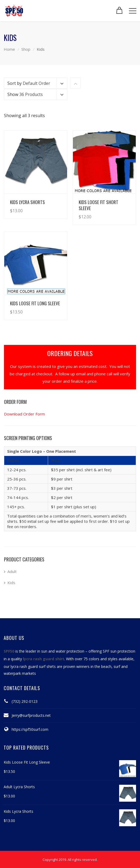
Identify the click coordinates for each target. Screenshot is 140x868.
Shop (26, 49)
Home (9, 49)
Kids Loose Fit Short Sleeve (99, 205)
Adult (12, 571)
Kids (11, 583)
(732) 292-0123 (25, 701)
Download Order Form (24, 414)
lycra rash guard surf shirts (33, 666)
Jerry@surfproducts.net (31, 715)
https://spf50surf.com (30, 729)
